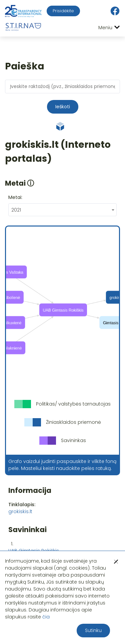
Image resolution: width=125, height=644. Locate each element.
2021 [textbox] (16, 210)
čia (46, 617)
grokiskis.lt (20, 511)
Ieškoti (63, 107)
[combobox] (62, 210)
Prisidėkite (63, 11)
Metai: (15, 197)
